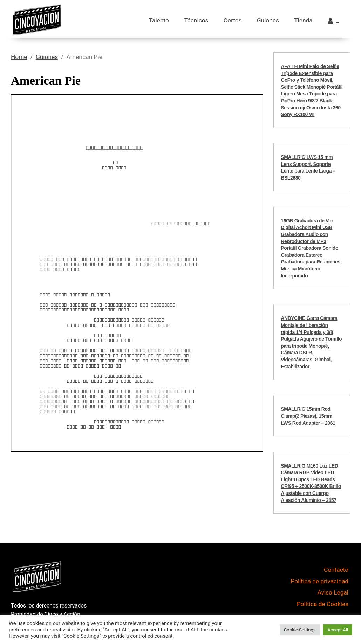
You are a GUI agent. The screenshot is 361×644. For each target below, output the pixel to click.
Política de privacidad (319, 581)
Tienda (303, 20)
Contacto (336, 570)
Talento (159, 20)
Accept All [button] (338, 630)
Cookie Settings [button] (300, 630)
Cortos (233, 20)
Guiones (268, 20)
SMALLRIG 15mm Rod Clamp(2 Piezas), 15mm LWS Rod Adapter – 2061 (308, 416)
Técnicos (196, 20)
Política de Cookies (323, 604)
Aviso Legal (333, 592)
